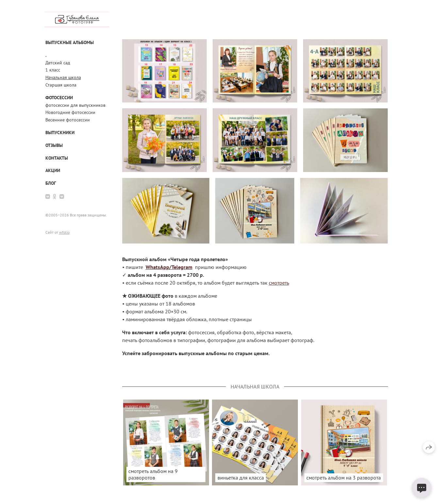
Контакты (57, 158)
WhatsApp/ (159, 267)
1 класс (53, 70)
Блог (51, 183)
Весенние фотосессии (68, 120)
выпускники (60, 133)
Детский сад (58, 63)
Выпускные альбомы (70, 42)
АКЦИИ (53, 170)
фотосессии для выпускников (75, 105)
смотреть (279, 283)
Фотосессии (59, 98)
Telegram (182, 267)
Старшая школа (61, 85)
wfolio (64, 232)
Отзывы (54, 145)
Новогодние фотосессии (70, 112)
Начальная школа (63, 77)
